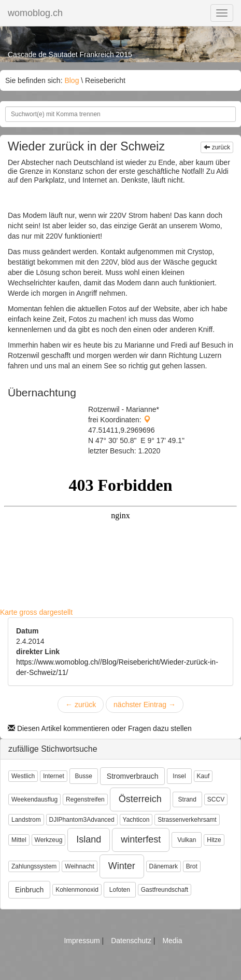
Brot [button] (192, 866)
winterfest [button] (141, 839)
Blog (72, 80)
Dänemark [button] (164, 866)
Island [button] (89, 839)
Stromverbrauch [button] (133, 776)
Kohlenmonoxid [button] (77, 890)
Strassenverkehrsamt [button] (187, 820)
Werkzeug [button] (49, 840)
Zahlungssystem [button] (34, 866)
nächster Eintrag (145, 705)
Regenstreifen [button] (85, 799)
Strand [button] (187, 799)
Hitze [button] (214, 840)
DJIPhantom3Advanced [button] (82, 820)
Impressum (83, 941)
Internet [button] (54, 776)
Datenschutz (132, 941)
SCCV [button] (216, 799)
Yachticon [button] (136, 820)
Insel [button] (179, 776)
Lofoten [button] (120, 890)
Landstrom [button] (26, 820)
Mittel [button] (19, 840)
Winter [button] (122, 866)
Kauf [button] (203, 776)
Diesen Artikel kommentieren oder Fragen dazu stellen (100, 728)
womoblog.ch (35, 13)
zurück (217, 147)
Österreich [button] (140, 799)
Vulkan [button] (187, 840)
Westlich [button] (23, 776)
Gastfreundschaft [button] (165, 890)
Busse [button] (84, 776)
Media (172, 941)
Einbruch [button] (29, 890)
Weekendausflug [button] (34, 799)
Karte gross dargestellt (36, 612)
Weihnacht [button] (79, 866)
